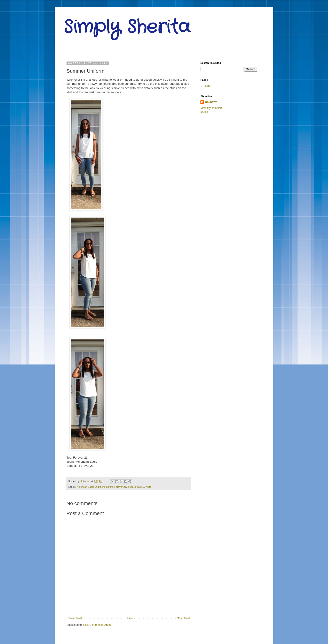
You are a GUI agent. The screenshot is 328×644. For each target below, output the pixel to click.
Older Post (183, 618)
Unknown (211, 102)
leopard (132, 487)
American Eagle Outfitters (91, 487)
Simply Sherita (127, 27)
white (148, 487)
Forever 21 (120, 487)
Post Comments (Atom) (97, 625)
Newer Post (75, 618)
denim (109, 487)
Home (129, 618)
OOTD (141, 487)
